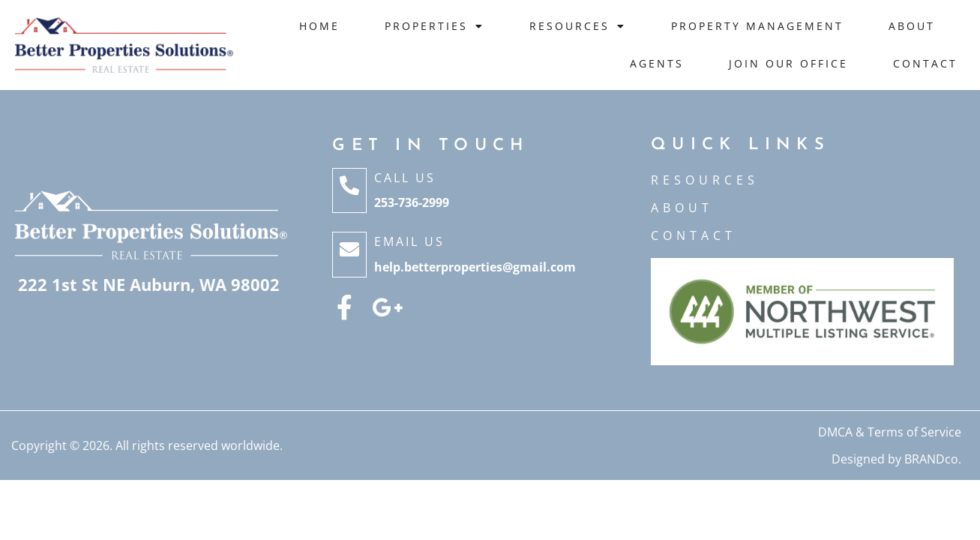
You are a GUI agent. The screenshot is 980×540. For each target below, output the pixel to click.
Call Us (405, 178)
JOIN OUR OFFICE (788, 63)
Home (319, 26)
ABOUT (682, 208)
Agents (657, 63)
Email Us (409, 241)
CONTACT (694, 235)
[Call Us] (349, 190)
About (912, 26)
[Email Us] (349, 254)
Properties (435, 26)
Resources (578, 26)
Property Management (757, 26)
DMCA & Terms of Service (890, 432)
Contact (925, 63)
